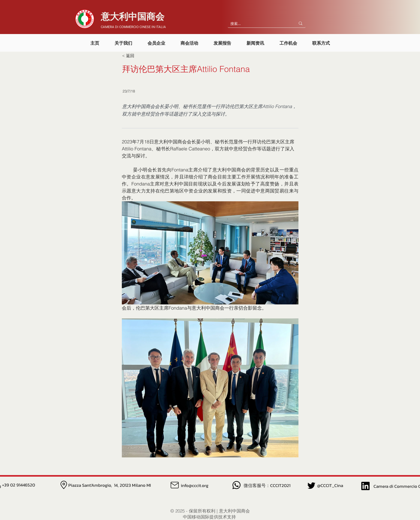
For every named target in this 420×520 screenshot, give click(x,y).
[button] (124, 41)
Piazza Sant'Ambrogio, (91, 485)
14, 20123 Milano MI (132, 485)
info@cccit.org (195, 485)
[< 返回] (139, 56)
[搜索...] (258, 24)
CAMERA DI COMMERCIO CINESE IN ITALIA (133, 27)
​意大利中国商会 (133, 17)
